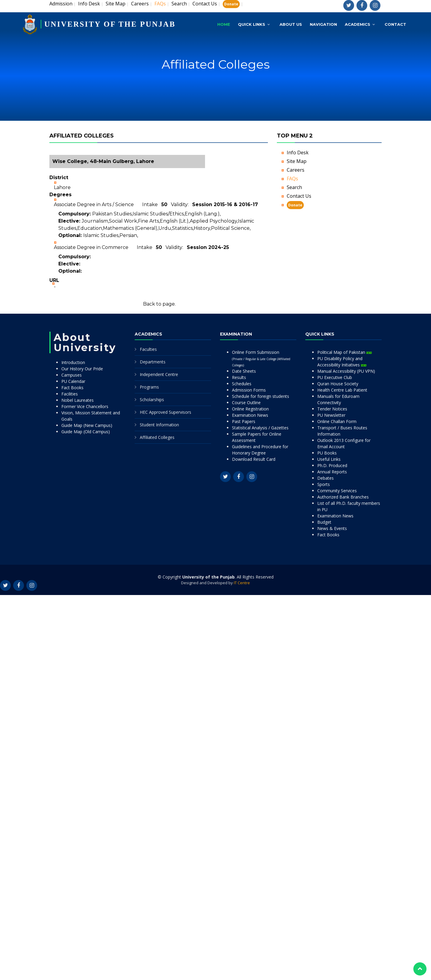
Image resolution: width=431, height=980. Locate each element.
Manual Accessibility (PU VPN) (346, 371)
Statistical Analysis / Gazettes (260, 428)
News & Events (332, 528)
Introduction (73, 362)
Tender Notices (332, 409)
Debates (325, 478)
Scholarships (152, 400)
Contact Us (205, 4)
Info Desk (89, 4)
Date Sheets (244, 371)
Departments (153, 362)
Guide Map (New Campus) (87, 425)
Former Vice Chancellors (85, 406)
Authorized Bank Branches (343, 497)
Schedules (242, 384)
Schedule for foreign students (261, 396)
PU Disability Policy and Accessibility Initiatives (342, 362)
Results (239, 377)
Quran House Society (338, 384)
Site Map (116, 4)
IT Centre (242, 583)
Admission (61, 4)
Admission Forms (249, 390)
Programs (149, 387)
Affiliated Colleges (157, 437)
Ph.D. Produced (332, 465)
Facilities (70, 394)
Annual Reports (332, 472)
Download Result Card (254, 459)
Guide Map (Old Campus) (86, 432)
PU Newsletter (331, 415)
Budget (324, 522)
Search (179, 4)
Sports (324, 484)
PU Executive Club (335, 377)
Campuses (72, 375)
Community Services (337, 491)
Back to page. (159, 304)
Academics (358, 23)
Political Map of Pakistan (345, 352)
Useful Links (329, 459)
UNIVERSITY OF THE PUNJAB (111, 23)
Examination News (250, 415)
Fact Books (72, 388)
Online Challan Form (337, 421)
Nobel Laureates (78, 400)
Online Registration (250, 409)
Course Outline (246, 403)
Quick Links (252, 23)
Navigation (323, 23)
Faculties (148, 349)
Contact (395, 23)
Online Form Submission (261, 358)
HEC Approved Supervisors (166, 412)
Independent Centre (159, 374)
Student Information (159, 425)
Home (224, 23)
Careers (140, 4)
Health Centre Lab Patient (342, 390)
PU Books (327, 453)
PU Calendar (73, 381)
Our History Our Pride (82, 369)
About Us (291, 23)
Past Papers (244, 421)
